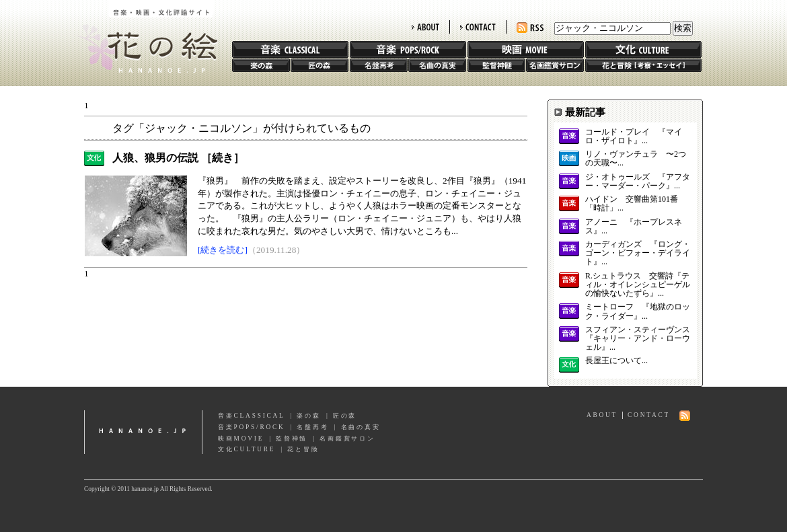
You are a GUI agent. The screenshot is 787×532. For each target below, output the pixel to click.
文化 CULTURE (643, 49)
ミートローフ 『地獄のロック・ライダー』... (638, 311)
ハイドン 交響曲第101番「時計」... (632, 204)
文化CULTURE (247, 449)
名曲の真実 (437, 65)
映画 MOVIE (526, 49)
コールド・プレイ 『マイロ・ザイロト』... (634, 137)
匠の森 (320, 65)
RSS (530, 28)
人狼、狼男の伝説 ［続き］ (178, 158)
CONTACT (478, 27)
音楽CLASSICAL (252, 416)
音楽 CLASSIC (290, 49)
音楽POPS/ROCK (252, 427)
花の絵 (144, 36)
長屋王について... (616, 361)
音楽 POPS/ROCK (408, 49)
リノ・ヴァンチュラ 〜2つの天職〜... (636, 159)
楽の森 (261, 65)
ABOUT (425, 27)
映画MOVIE (241, 439)
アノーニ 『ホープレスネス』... (634, 227)
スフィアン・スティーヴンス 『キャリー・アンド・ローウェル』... (638, 339)
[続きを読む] (223, 250)
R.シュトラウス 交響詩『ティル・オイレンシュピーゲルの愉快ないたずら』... (638, 285)
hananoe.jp (143, 432)
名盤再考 (379, 65)
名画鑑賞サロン (555, 65)
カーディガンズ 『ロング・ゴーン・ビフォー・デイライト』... (638, 253)
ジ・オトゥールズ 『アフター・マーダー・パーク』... (638, 182)
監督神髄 (496, 65)
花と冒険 (643, 65)
